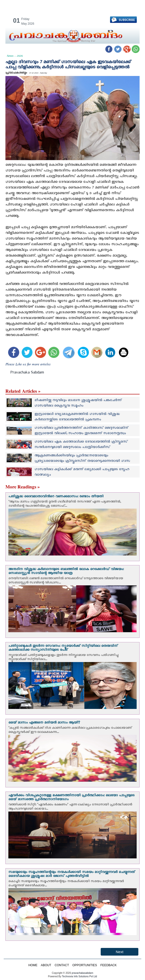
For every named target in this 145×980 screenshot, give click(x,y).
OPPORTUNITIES (85, 965)
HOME (33, 965)
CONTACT (62, 965)
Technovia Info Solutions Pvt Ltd (79, 976)
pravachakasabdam (82, 973)
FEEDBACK (109, 965)
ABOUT (46, 965)
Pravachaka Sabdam (27, 373)
